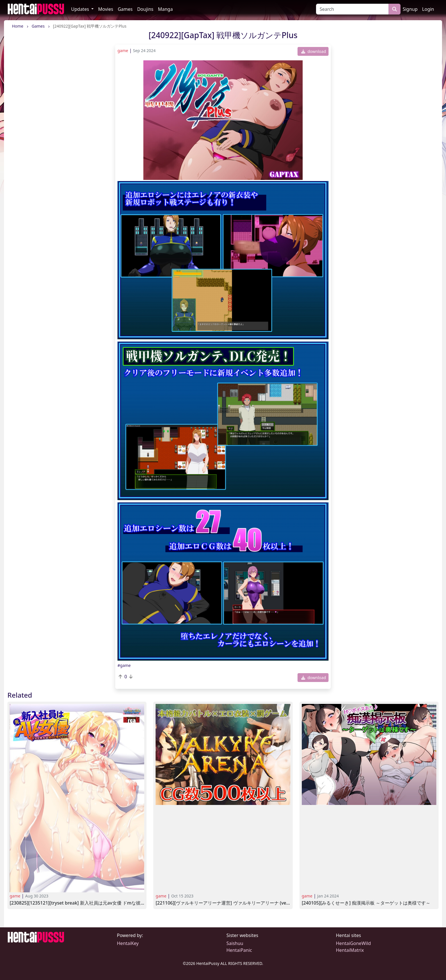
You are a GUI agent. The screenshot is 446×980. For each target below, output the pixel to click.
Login (428, 9)
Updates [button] (81, 9)
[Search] (352, 9)
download (314, 51)
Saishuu (235, 943)
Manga (165, 9)
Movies (106, 9)
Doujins (145, 9)
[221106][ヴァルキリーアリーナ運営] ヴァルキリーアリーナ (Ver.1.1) (223, 903)
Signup (410, 9)
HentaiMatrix (350, 950)
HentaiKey (128, 943)
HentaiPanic (239, 950)
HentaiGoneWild (353, 943)
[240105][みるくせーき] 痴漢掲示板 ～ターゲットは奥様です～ (366, 903)
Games (125, 9)
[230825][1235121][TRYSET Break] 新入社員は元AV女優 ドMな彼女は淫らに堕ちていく (77, 903)
